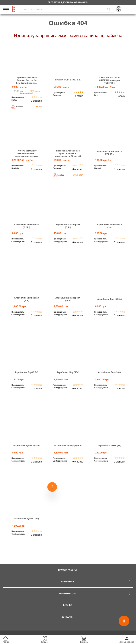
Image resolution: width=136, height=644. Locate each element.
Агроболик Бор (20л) (109, 372)
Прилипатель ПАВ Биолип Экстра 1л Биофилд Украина (26, 80)
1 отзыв (79, 96)
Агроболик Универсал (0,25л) (27, 226)
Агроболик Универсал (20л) (68, 299)
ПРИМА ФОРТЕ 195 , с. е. (68, 80)
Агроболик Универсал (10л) (27, 299)
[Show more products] (52, 486)
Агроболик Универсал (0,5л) (68, 226)
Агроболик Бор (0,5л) (26, 372)
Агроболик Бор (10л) (68, 372)
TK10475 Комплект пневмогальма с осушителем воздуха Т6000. (27, 155)
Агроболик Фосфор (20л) (68, 445)
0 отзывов (36, 101)
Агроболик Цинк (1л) (109, 445)
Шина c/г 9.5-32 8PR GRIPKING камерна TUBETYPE (110, 80)
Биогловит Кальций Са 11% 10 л (110, 153)
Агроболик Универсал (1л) (109, 226)
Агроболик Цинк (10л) (27, 519)
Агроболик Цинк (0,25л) (26, 445)
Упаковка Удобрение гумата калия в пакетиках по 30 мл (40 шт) (68, 155)
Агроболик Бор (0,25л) (110, 299)
